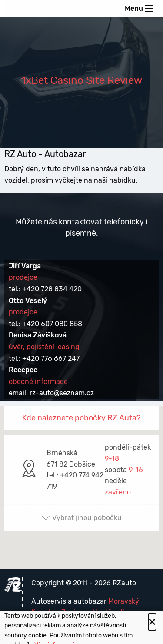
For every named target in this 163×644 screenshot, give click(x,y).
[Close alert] (152, 622)
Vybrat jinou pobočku (81, 518)
